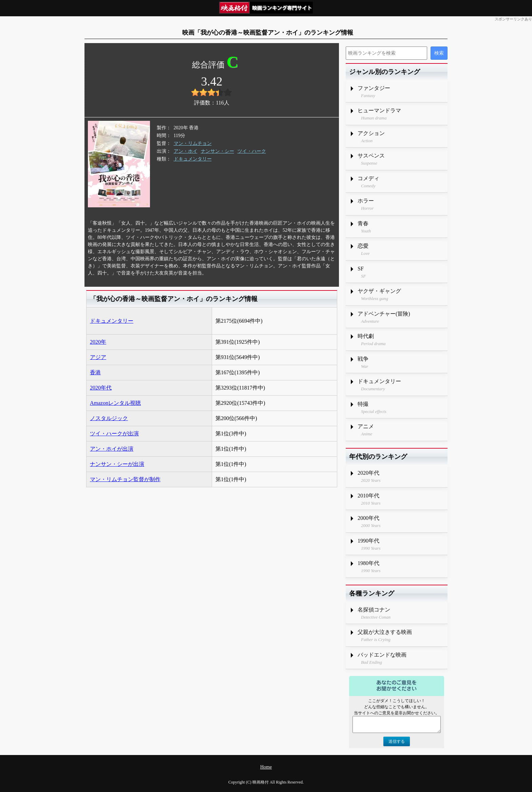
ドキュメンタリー (193, 159)
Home (266, 767)
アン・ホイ (186, 151)
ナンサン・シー (217, 151)
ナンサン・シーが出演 (117, 464)
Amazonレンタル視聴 (115, 403)
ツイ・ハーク (252, 151)
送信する (397, 741)
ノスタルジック (109, 418)
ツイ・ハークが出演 (114, 433)
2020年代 (101, 388)
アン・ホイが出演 (112, 449)
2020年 (98, 342)
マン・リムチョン (193, 143)
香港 (95, 372)
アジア (98, 357)
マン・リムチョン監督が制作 (125, 479)
